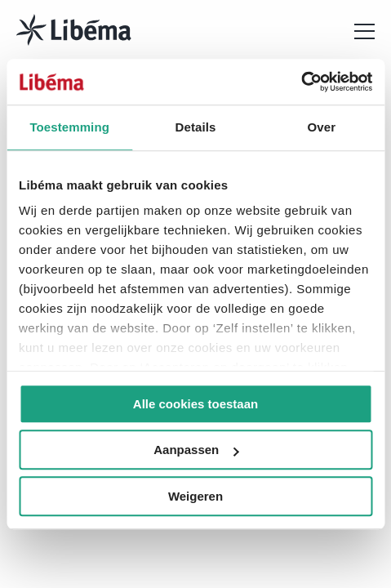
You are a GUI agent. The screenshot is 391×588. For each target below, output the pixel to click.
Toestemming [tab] (69, 127)
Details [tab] (196, 127)
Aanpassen (196, 450)
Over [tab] (322, 127)
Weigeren (195, 496)
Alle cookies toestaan (195, 404)
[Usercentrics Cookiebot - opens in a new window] (301, 82)
